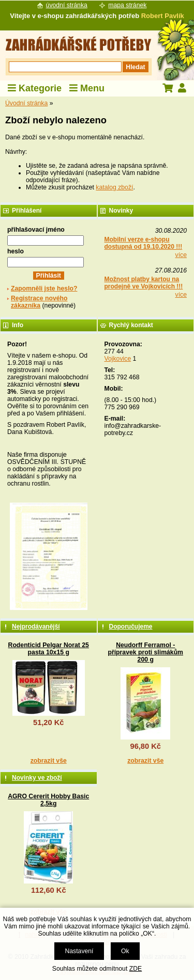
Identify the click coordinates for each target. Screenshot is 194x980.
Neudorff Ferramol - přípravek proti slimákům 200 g (145, 652)
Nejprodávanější (36, 626)
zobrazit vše (49, 761)
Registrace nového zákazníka (39, 302)
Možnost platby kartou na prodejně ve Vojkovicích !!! (144, 283)
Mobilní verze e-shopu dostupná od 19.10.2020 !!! (144, 243)
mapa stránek (127, 5)
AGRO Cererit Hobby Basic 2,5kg (48, 800)
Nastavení (79, 951)
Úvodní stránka (26, 103)
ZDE (136, 969)
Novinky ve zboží (37, 778)
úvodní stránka (67, 5)
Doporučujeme (131, 626)
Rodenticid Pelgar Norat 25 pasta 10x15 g (49, 649)
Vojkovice (118, 359)
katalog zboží (114, 187)
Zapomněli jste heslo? (44, 288)
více (181, 255)
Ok (125, 951)
